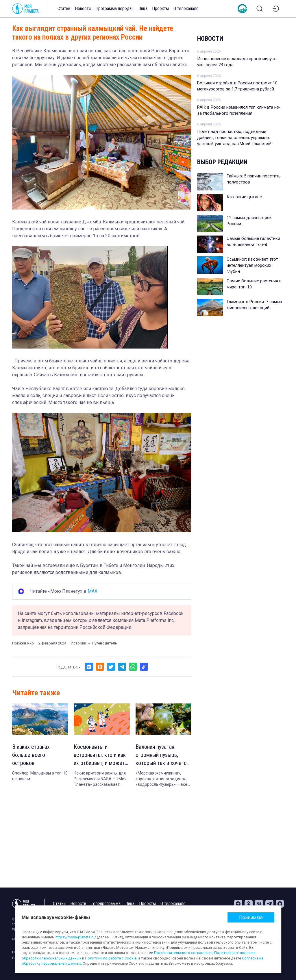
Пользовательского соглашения (183, 953)
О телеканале (186, 9)
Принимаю (251, 917)
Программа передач (114, 9)
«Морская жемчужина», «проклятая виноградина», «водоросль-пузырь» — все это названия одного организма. (161, 779)
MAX (92, 591)
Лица (143, 9)
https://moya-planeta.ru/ (76, 937)
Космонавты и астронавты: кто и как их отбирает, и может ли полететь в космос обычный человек (100, 755)
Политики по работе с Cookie (111, 958)
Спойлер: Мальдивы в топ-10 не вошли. (40, 776)
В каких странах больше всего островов (31, 755)
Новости (83, 9)
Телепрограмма (106, 904)
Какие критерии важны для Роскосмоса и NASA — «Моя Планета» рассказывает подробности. (100, 779)
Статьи (64, 9)
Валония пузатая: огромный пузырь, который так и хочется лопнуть (162, 755)
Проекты (160, 9)
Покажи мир (23, 643)
